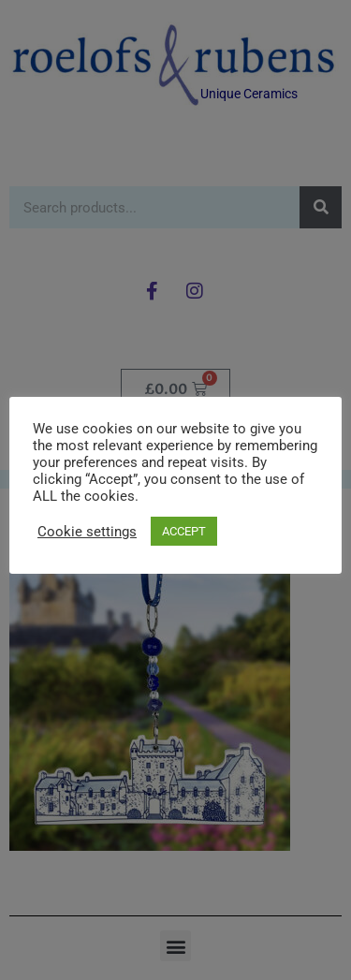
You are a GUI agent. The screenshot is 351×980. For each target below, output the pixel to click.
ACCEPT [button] (184, 531)
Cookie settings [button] (87, 532)
